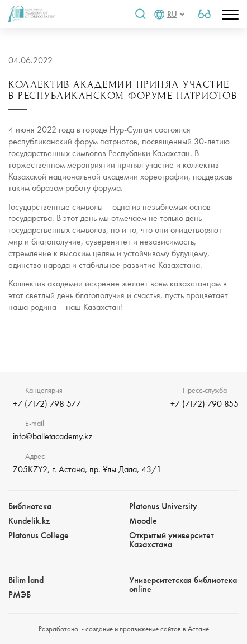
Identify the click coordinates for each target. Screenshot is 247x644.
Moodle (143, 521)
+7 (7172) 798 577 (47, 404)
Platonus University (163, 506)
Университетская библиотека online (183, 584)
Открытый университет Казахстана (172, 540)
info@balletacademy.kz (53, 436)
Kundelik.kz (29, 521)
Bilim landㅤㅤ (26, 580)
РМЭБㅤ (20, 594)
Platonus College (39, 535)
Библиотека (30, 506)
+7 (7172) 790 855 (205, 404)
